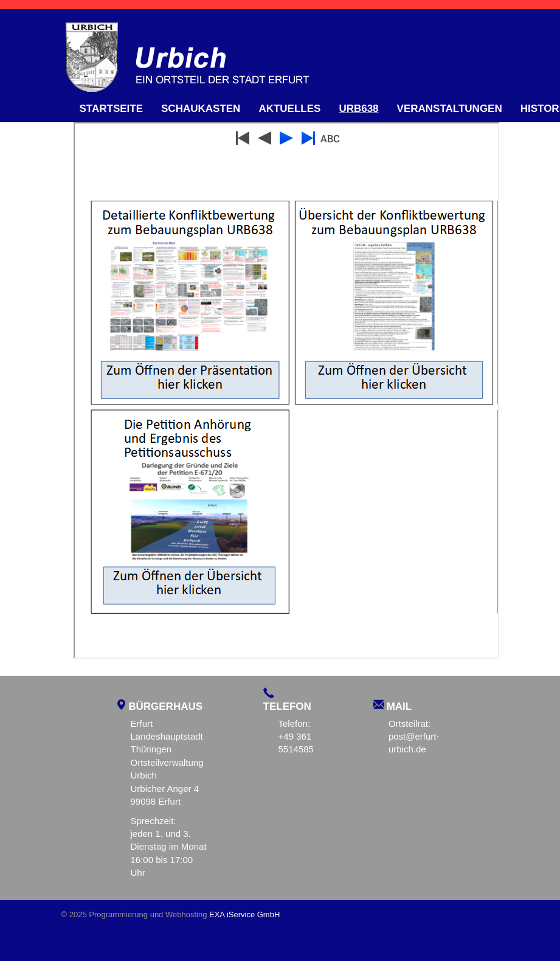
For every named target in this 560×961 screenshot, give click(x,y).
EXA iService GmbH (244, 914)
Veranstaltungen (450, 109)
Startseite (112, 109)
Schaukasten (201, 109)
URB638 (358, 109)
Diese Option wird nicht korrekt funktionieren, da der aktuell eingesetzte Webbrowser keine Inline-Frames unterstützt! (286, 390)
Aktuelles (289, 109)
